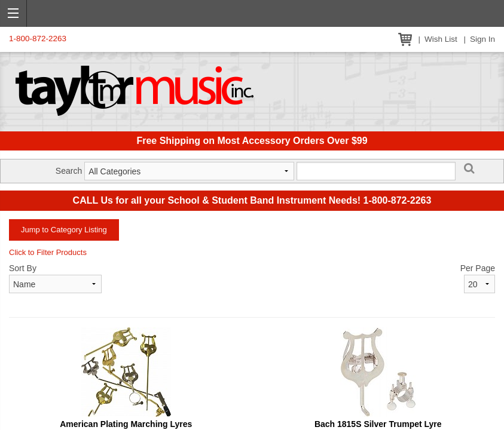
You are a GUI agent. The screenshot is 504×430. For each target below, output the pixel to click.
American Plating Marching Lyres (126, 424)
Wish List (441, 39)
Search (69, 171)
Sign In (482, 39)
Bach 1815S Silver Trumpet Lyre (378, 424)
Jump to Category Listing (64, 230)
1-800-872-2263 (38, 39)
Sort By (23, 268)
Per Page (478, 268)
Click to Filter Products (48, 252)
